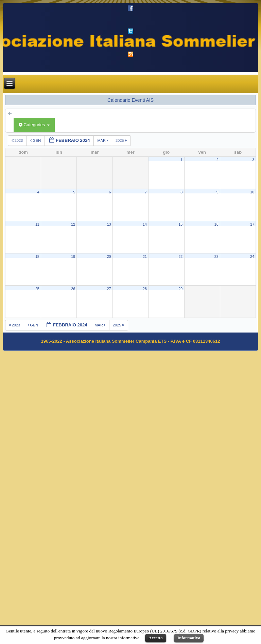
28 (145, 289)
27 (109, 289)
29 (180, 289)
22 (180, 257)
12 (73, 224)
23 (216, 257)
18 (37, 257)
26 (73, 289)
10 (252, 192)
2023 (18, 140)
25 (37, 289)
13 (109, 224)
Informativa (189, 638)
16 (216, 224)
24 (252, 257)
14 (145, 224)
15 (180, 224)
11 (37, 224)
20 (109, 257)
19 (73, 257)
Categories (34, 125)
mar (103, 140)
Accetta (156, 638)
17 (252, 224)
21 (145, 257)
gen (36, 140)
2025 (122, 140)
